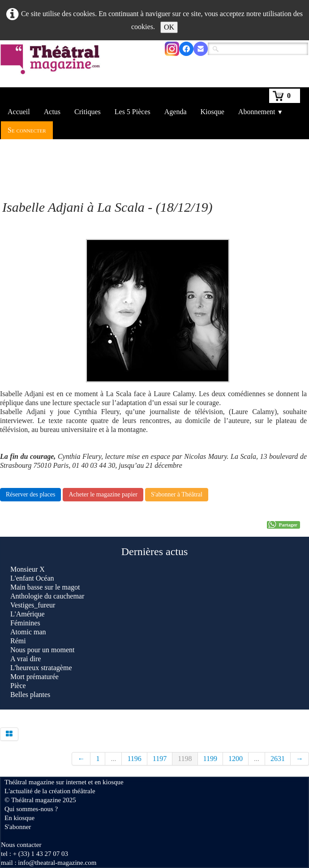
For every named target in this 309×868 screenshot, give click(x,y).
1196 (134, 759)
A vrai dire (26, 659)
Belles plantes (31, 695)
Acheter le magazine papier (103, 494)
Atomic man (28, 632)
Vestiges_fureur (33, 605)
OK (169, 27)
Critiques (88, 112)
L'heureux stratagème (41, 668)
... (113, 759)
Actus (52, 112)
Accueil (19, 112)
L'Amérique (28, 614)
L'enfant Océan (32, 578)
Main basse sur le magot (45, 587)
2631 (278, 759)
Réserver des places (30, 494)
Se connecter (27, 130)
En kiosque (19, 818)
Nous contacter (21, 845)
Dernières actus (155, 552)
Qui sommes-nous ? (31, 809)
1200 (236, 759)
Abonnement (261, 112)
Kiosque (212, 112)
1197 (160, 759)
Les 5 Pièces (133, 112)
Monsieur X (28, 569)
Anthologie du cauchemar (47, 596)
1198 (185, 759)
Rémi (18, 641)
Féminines (25, 623)
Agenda (176, 112)
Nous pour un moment (43, 650)
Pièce (18, 686)
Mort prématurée (34, 677)
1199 (210, 759)
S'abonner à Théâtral (177, 494)
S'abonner (18, 827)
